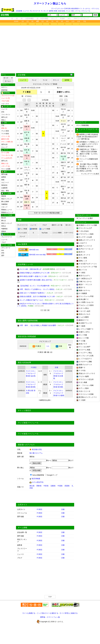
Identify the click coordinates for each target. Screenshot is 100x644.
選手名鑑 (4, 174)
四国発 (67, 486)
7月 (52, 21)
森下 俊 (63, 177)
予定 (85, 21)
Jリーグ (22, 236)
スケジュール (86, 11)
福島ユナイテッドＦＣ (87, 240)
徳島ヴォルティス (85, 365)
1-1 (48, 346)
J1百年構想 (29, 18)
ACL (69, 18)
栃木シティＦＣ (85, 255)
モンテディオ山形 (85, 237)
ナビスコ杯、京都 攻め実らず (31, 269)
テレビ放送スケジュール (28, 423)
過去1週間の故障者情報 (28, 321)
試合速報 (19, 11)
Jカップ (54, 18)
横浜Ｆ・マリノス (85, 284)
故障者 (51, 11)
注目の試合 (62, 11)
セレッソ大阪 (84, 338)
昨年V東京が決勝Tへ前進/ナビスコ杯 (33, 276)
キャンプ (4, 147)
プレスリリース (35, 11)
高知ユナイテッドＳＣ (87, 373)
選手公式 (4, 117)
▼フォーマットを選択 (85, 218)
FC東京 (34, 367)
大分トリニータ (85, 391)
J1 (12, 18)
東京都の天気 (37, 449)
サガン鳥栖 (83, 382)
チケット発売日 (24, 410)
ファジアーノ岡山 (85, 353)
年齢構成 (4, 204)
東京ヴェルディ (85, 276)
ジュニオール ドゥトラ (63, 138)
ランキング (44, 11)
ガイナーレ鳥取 (85, 350)
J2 (17, 18)
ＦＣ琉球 (82, 400)
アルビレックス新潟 (86, 305)
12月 (79, 21)
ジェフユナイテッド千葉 (88, 267)
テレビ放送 (5, 131)
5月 (43, 21)
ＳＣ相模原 (83, 293)
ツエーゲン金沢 (85, 311)
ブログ (4, 242)
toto (73, 11)
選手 (3, 256)
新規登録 (4, 90)
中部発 (46, 486)
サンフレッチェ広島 (86, 356)
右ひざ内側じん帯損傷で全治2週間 (43, 325)
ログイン (4, 87)
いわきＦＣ (83, 243)
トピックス (5, 104)
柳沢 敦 (63, 153)
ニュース (26, 11)
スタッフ (4, 207)
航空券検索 (36, 479)
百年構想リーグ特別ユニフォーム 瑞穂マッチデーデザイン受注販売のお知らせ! (88, 144)
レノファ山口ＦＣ (85, 359)
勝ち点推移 (5, 202)
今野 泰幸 (24, 325)
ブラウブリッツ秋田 (86, 234)
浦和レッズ (83, 261)
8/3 (28, 24)
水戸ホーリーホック (86, 249)
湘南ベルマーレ (85, 290)
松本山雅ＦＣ (84, 299)
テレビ (68, 11)
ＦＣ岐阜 (82, 326)
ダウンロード (6, 248)
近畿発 (53, 486)
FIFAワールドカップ (81, 18)
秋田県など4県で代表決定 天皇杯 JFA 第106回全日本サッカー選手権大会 (87, 137)
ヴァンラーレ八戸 (85, 228)
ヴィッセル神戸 (85, 347)
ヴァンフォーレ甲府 (86, 296)
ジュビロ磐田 (84, 317)
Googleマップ (52, 475)
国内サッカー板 (57, 225)
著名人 (4, 120)
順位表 (4, 218)
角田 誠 (63, 198)
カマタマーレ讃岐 (85, 362)
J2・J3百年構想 (42, 18)
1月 (23, 21)
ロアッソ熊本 (84, 388)
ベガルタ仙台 (84, 231)
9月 (62, 21)
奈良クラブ (83, 344)
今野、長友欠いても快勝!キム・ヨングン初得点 (37, 289)
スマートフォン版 (53, 617)
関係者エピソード (7, 212)
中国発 (60, 486)
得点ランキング (7, 199)
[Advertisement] (50, 49)
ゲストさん (95, 9)
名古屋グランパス (85, 323)
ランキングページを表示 (90, 174)
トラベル (78, 11)
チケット (56, 80)
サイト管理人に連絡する (69, 613)
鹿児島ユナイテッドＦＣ (88, 397)
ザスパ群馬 (83, 258)
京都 (56, 367)
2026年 (16, 21)
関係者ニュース (7, 210)
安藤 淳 (63, 162)
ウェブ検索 (22, 229)
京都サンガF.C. (84, 332)
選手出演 (4, 144)
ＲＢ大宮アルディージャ (88, 264)
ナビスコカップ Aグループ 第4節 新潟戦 (58, 384)
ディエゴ (63, 144)
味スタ (60, 88)
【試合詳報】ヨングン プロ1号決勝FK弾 (35, 286)
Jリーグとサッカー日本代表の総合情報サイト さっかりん (71, 9)
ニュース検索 (45, 229)
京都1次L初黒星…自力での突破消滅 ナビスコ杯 (37, 296)
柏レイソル (83, 270)
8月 (57, 21)
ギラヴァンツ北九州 (86, 379)
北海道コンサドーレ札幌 (88, 225)
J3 (22, 18)
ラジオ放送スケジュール (28, 434)
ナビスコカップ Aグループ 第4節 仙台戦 (31, 373)
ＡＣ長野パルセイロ (86, 302)
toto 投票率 (23, 244)
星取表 (4, 231)
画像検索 (33, 229)
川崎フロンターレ (85, 282)
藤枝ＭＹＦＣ (84, 320)
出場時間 (4, 188)
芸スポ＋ (69, 225)
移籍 (56, 11)
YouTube (45, 233)
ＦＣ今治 (82, 370)
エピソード (5, 182)
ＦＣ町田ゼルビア (85, 279)
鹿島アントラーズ (85, 246)
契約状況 (4, 185)
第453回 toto (28, 250)
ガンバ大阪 (83, 335)
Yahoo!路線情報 (38, 475)
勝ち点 (4, 221)
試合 (3, 112)
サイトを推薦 (6, 169)
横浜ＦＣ (82, 287)
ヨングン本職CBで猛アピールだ (31, 300)
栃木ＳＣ (82, 252)
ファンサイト (6, 115)
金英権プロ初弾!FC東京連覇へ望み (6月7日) (36, 280)
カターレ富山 (84, 308)
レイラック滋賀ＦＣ (86, 329)
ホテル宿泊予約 (38, 482)
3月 (32, 21)
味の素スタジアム (36, 453)
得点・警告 (5, 191)
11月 (73, 21)
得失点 (4, 226)
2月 (28, 21)
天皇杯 (62, 18)
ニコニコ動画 (57, 233)
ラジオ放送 (5, 134)
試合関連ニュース (25, 264)
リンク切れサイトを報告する (47, 613)
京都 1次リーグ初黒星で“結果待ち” (32, 293)
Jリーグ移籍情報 (83, 125)
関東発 (39, 486)
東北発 (32, 486)
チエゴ (63, 121)
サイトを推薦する (29, 613)
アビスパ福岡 (84, 376)
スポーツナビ (69, 233)
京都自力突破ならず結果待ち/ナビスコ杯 (35, 273)
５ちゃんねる (22, 233)
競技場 (4, 196)
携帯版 (43, 617)
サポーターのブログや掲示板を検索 (46, 213)
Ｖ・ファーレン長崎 (86, 385)
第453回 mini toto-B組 (32, 255)
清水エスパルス (85, 314)
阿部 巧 (27, 202)
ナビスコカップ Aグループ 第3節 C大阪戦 (59, 393)
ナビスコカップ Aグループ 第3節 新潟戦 (31, 384)
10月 (67, 21)
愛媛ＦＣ (82, 368)
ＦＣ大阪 (82, 341)
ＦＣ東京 (82, 273)
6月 (47, 21)
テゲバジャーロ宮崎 (86, 394)
